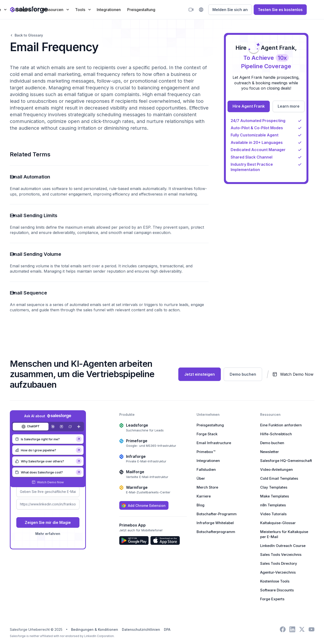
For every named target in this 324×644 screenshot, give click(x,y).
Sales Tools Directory (279, 563)
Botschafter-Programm (217, 514)
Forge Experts (272, 599)
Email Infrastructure (214, 443)
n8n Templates (273, 505)
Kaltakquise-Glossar (278, 523)
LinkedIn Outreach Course (283, 546)
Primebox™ (206, 452)
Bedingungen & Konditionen (95, 629)
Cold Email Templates (279, 478)
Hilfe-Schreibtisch (276, 434)
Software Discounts (277, 590)
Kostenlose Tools (275, 581)
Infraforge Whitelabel (215, 523)
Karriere (204, 496)
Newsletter (270, 452)
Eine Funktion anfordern (281, 425)
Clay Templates (274, 487)
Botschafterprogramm (216, 532)
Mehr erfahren (48, 534)
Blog (201, 505)
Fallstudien (206, 469)
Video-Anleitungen (276, 469)
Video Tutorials (273, 514)
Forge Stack (207, 434)
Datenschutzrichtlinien (141, 629)
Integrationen (109, 10)
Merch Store (207, 487)
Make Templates (275, 496)
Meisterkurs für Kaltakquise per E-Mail (284, 534)
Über (201, 478)
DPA (167, 629)
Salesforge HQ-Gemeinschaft (286, 461)
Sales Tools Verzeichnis (281, 555)
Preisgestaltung (141, 10)
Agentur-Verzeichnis (278, 572)
